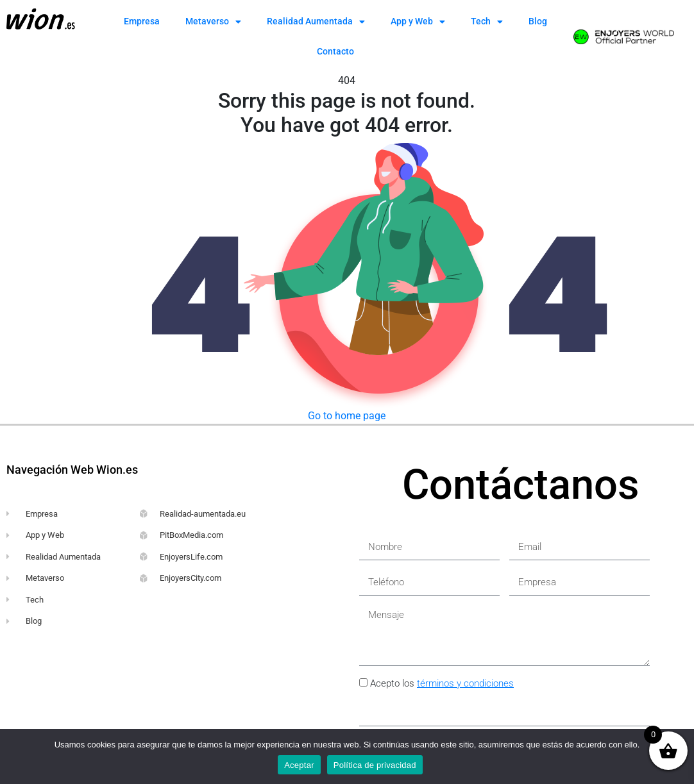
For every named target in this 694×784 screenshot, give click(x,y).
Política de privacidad (375, 765)
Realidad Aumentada (316, 22)
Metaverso (213, 22)
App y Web (418, 22)
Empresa (142, 21)
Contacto (335, 51)
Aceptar (299, 765)
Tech (487, 22)
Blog (538, 21)
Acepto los (442, 683)
